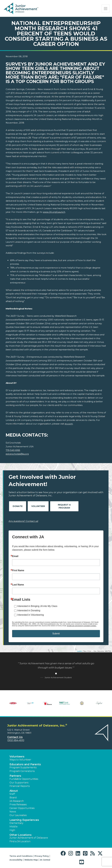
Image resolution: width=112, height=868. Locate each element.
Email (15, 556)
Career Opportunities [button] (22, 808)
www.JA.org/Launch (54, 212)
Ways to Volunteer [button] (20, 760)
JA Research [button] (17, 801)
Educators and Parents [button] (25, 764)
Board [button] (13, 798)
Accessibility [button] (16, 860)
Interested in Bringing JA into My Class (37, 606)
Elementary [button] (16, 823)
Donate (18, 506)
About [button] (14, 791)
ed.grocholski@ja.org (17, 454)
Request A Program (64, 506)
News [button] (13, 812)
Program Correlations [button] (22, 771)
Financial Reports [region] (20, 786)
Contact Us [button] (15, 737)
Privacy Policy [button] (42, 856)
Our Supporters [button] (19, 783)
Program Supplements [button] (23, 768)
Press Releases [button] (18, 805)
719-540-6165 (13, 450)
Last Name (18, 585)
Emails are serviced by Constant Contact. (82, 626)
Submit (56, 634)
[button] (64, 853)
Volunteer (38, 506)
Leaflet (79, 651)
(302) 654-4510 (16, 740)
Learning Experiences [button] (24, 820)
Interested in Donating (29, 610)
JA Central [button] (45, 860)
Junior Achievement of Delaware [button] (29, 838)
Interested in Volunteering (31, 615)
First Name (18, 570)
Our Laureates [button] (18, 815)
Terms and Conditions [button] (21, 856)
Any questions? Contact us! (23, 521)
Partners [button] (15, 776)
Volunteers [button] (17, 757)
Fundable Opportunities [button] (24, 779)
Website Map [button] (31, 860)
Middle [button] (13, 827)
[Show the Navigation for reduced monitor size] (106, 9)
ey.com (69, 424)
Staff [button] (12, 794)
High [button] (12, 830)
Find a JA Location (20, 841)
